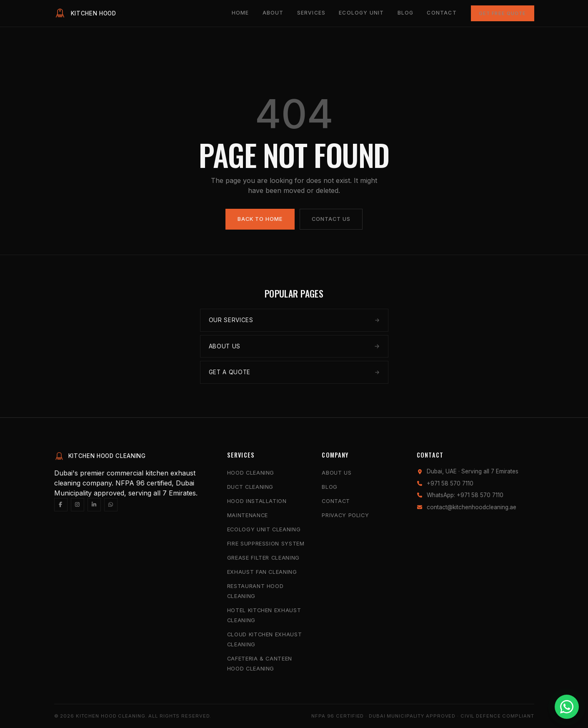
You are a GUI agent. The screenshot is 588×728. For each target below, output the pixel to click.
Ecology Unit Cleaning (264, 529)
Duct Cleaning (250, 487)
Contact (442, 13)
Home (240, 13)
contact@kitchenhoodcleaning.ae (472, 507)
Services (312, 13)
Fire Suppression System (266, 544)
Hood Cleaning (251, 473)
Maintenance (248, 515)
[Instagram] (78, 505)
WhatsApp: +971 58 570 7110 (465, 495)
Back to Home (260, 219)
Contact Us (331, 219)
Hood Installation (257, 501)
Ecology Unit (361, 13)
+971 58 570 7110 (450, 483)
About (273, 13)
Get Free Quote (503, 13)
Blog (406, 13)
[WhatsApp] (111, 505)
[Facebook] (61, 505)
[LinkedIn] (94, 505)
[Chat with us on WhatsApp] (567, 707)
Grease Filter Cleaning (263, 558)
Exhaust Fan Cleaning (262, 572)
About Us (337, 473)
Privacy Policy (345, 515)
